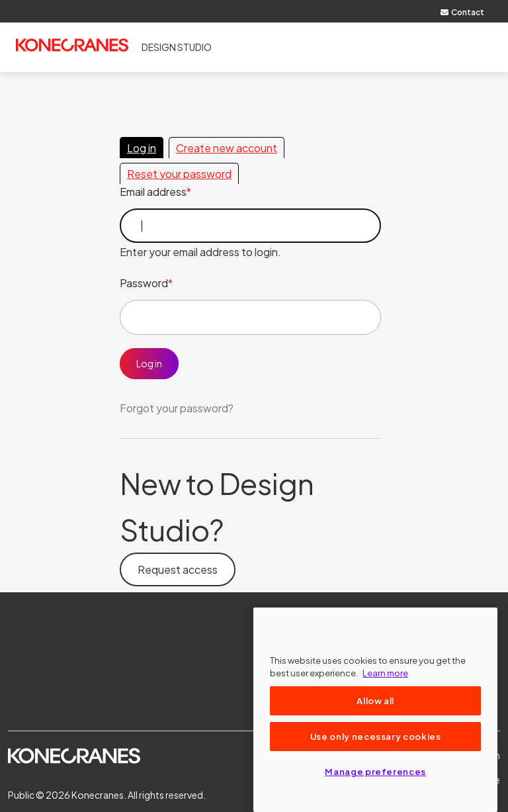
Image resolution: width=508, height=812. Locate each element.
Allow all (375, 700)
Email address (153, 192)
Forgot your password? (177, 408)
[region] (375, 710)
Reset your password (179, 174)
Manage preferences (375, 771)
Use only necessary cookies (376, 736)
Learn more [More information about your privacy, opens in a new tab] (385, 673)
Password (144, 283)
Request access (178, 569)
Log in (142, 148)
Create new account (227, 148)
